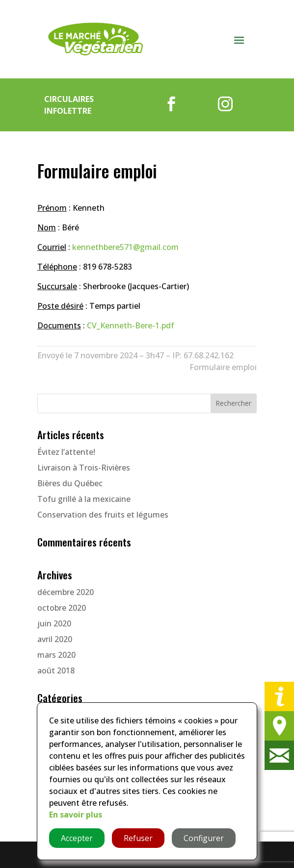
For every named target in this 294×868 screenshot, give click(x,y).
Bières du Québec (70, 483)
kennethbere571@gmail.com (125, 247)
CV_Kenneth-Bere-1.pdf (131, 325)
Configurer (204, 838)
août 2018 (56, 670)
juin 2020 (54, 623)
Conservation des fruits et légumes (103, 515)
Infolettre (68, 111)
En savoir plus (76, 815)
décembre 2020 (66, 592)
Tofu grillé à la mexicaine (84, 499)
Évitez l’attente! (66, 452)
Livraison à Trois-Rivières (84, 468)
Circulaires (69, 99)
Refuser (138, 838)
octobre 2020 (62, 608)
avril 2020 (55, 639)
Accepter (77, 838)
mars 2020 (56, 655)
